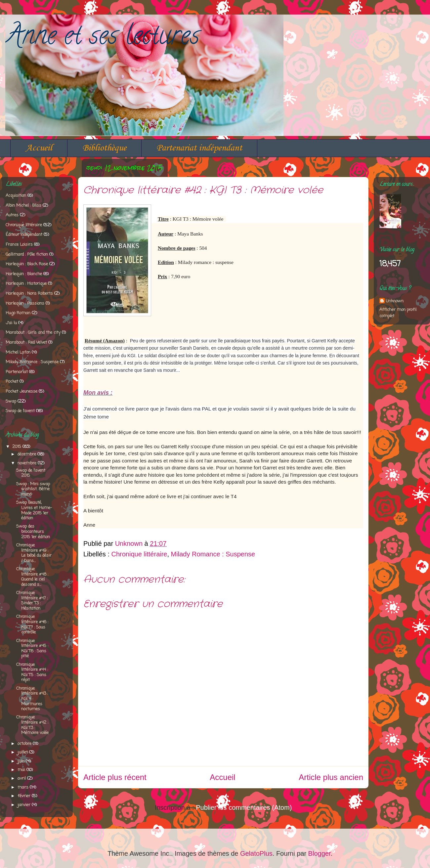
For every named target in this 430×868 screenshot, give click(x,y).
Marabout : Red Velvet (26, 343)
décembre (27, 454)
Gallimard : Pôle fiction (27, 255)
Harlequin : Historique (26, 284)
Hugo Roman (18, 313)
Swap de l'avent (20, 411)
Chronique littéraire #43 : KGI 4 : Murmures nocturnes (32, 699)
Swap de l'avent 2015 (31, 473)
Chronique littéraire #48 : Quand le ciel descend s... (32, 577)
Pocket (12, 382)
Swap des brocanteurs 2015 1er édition (33, 532)
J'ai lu (11, 323)
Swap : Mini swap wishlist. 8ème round (33, 489)
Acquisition (16, 196)
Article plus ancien (331, 777)
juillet (23, 752)
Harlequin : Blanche (24, 274)
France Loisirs (19, 245)
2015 (17, 447)
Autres (12, 215)
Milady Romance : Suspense (213, 554)
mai (22, 770)
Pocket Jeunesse (21, 391)
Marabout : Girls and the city (33, 333)
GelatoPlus (256, 853)
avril (22, 779)
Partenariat (17, 372)
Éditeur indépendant (24, 235)
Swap (11, 401)
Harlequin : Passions (25, 304)
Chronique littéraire (139, 554)
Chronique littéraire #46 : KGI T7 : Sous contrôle (32, 625)
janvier (25, 805)
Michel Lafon (18, 352)
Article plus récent (115, 777)
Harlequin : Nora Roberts (29, 294)
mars (24, 787)
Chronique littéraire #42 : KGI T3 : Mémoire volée (32, 725)
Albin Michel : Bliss (23, 206)
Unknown (395, 301)
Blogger (320, 853)
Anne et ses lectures (102, 38)
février (25, 796)
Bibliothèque (104, 148)
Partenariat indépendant (199, 148)
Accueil (39, 148)
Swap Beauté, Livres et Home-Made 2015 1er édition (34, 510)
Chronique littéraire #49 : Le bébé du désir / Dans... (34, 553)
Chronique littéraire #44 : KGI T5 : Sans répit (32, 673)
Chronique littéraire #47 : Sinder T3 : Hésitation (32, 601)
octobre (25, 744)
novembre (28, 463)
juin (22, 761)
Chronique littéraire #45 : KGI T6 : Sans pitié (32, 649)
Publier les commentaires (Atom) (244, 807)
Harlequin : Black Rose (27, 264)
